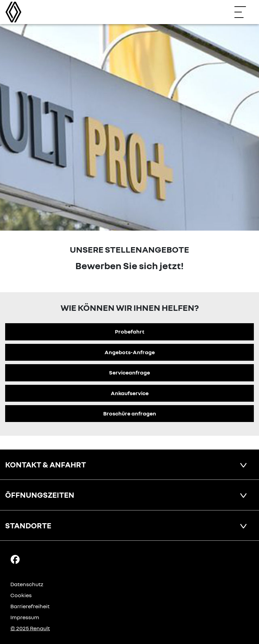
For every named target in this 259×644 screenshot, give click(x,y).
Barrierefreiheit (30, 606)
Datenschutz (27, 584)
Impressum (25, 617)
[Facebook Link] (15, 559)
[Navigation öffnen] (244, 12)
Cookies (21, 595)
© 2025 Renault (30, 628)
